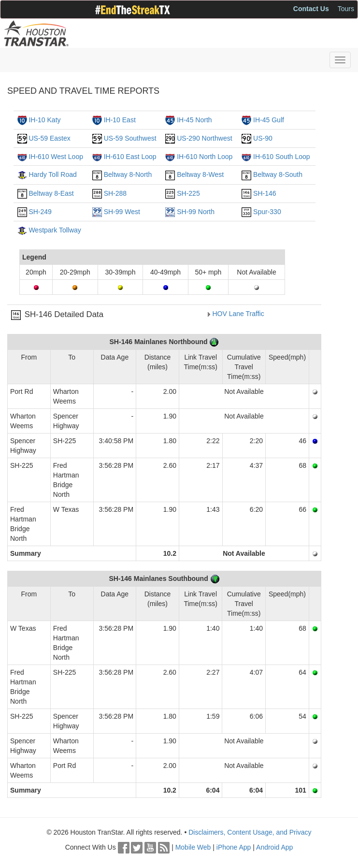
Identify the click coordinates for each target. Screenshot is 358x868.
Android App (274, 847)
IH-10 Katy (44, 120)
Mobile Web (193, 847)
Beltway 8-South (278, 174)
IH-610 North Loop (205, 157)
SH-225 (188, 193)
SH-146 (265, 193)
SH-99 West (122, 212)
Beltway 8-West (200, 174)
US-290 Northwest (204, 138)
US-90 (263, 138)
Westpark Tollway (55, 230)
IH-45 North (194, 120)
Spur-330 (267, 212)
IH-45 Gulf (269, 120)
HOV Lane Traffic (238, 314)
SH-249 (40, 212)
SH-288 (115, 193)
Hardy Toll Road (52, 174)
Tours (346, 9)
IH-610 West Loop (56, 157)
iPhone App (234, 847)
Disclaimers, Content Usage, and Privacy (250, 832)
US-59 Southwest (130, 138)
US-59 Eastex (49, 138)
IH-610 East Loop (130, 157)
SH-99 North (196, 212)
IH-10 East (120, 120)
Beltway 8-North (128, 174)
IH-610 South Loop (282, 157)
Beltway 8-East (51, 193)
